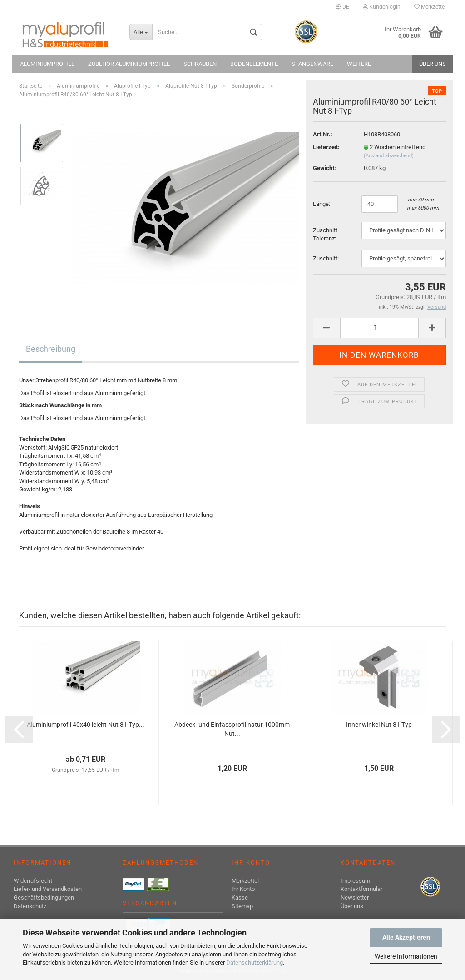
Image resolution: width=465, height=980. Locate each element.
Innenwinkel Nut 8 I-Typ (379, 725)
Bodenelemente (254, 64)
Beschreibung (51, 349)
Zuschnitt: (326, 258)
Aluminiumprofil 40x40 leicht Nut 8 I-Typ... (86, 725)
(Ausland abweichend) (389, 156)
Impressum (355, 881)
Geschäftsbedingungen (44, 897)
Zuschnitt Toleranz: (325, 235)
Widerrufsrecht (33, 881)
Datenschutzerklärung (255, 962)
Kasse (240, 897)
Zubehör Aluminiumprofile (129, 64)
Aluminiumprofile (47, 64)
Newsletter (355, 897)
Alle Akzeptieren (406, 937)
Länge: (322, 204)
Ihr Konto (243, 889)
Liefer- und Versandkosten (48, 889)
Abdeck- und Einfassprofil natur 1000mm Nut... (232, 729)
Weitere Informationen (406, 956)
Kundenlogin (382, 7)
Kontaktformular (361, 889)
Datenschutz (30, 906)
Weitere (359, 64)
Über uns (433, 64)
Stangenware (312, 64)
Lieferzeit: (326, 147)
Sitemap (242, 906)
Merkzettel (430, 7)
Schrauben (200, 64)
